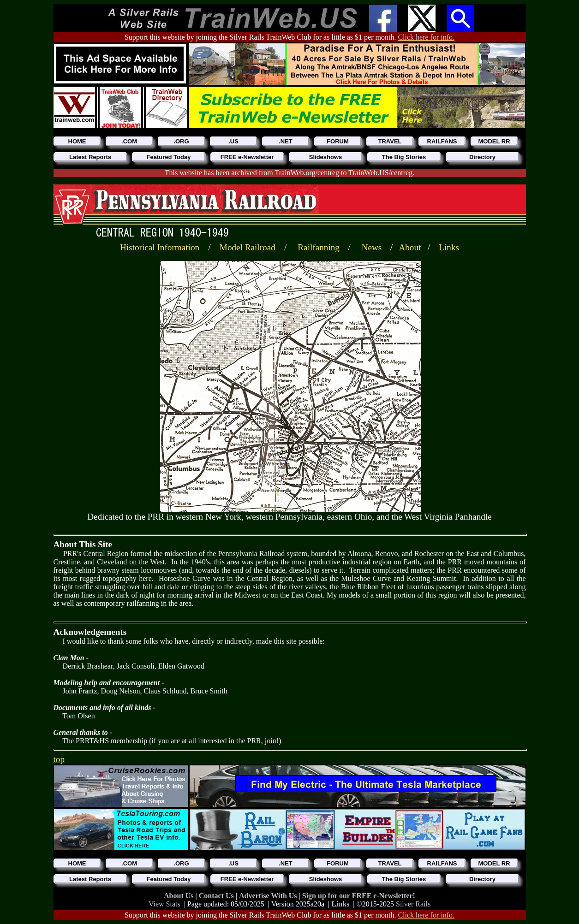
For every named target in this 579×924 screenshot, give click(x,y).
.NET (286, 141)
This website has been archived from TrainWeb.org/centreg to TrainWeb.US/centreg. (289, 173)
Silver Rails (413, 904)
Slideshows (326, 157)
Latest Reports (90, 157)
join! (272, 741)
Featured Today (169, 157)
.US (233, 141)
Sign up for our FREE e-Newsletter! (359, 896)
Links (449, 247)
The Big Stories (404, 157)
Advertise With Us (269, 896)
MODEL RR (494, 141)
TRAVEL (390, 141)
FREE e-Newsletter (247, 157)
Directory (482, 157)
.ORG (181, 141)
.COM (129, 141)
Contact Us (217, 896)
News (372, 247)
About (410, 247)
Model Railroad (248, 247)
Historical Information (160, 247)
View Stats (164, 904)
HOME (77, 141)
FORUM (338, 141)
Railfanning (319, 247)
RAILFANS (442, 141)
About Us (179, 896)
